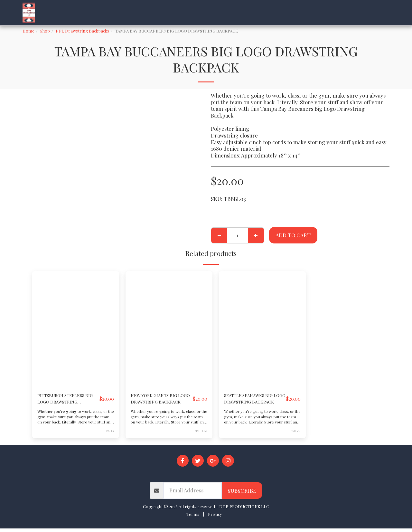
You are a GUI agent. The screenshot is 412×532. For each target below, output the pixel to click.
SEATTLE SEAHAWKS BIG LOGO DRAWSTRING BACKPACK (250, 400)
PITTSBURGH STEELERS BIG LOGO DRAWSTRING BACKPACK (63, 400)
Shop (45, 31)
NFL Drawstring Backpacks (82, 31)
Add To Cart (293, 235)
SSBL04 (295, 434)
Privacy (215, 517)
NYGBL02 (201, 434)
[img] (76, 329)
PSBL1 (110, 434)
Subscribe (242, 494)
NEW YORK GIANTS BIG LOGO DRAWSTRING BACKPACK (159, 400)
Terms (193, 517)
